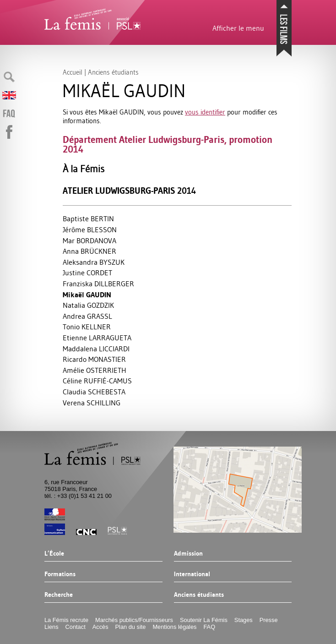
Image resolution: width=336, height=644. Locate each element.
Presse (269, 620)
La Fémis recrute (66, 620)
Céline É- (97, 381)
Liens (51, 627)
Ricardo (94, 359)
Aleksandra (94, 262)
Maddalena (96, 349)
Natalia (88, 305)
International (192, 574)
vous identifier (205, 112)
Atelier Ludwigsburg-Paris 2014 (129, 191)
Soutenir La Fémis (204, 620)
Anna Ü (89, 251)
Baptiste (88, 218)
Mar (89, 240)
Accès (100, 627)
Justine (87, 273)
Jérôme (90, 229)
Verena (92, 403)
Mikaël (87, 295)
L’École (54, 554)
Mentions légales (174, 627)
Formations (60, 574)
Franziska (98, 284)
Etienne (97, 338)
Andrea (87, 316)
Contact (76, 627)
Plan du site (131, 627)
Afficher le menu (238, 28)
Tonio (87, 327)
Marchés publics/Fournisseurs (134, 620)
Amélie (95, 370)
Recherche (59, 595)
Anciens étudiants (199, 595)
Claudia (94, 392)
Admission (188, 554)
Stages (244, 620)
